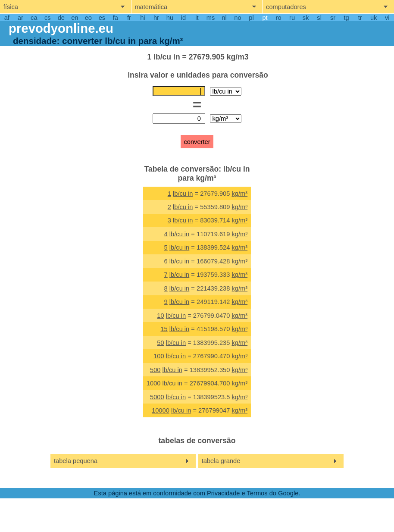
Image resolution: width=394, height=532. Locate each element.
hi (142, 18)
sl (319, 18)
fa (116, 18)
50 (160, 343)
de (61, 18)
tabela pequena (76, 461)
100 (159, 356)
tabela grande (221, 461)
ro (279, 18)
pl (251, 18)
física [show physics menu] (11, 7)
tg (347, 18)
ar (20, 18)
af (7, 18)
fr (129, 18)
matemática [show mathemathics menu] (151, 7)
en (75, 18)
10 (160, 316)
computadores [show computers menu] (286, 7)
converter (197, 142)
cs (48, 18)
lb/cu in (183, 194)
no (238, 18)
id (183, 18)
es (102, 18)
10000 (161, 410)
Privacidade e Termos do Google (253, 493)
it (197, 18)
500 (155, 370)
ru (292, 18)
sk (306, 18)
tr (360, 18)
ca (34, 18)
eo (88, 18)
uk (374, 18)
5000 (157, 397)
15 (164, 329)
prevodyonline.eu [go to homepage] (61, 28)
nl (224, 18)
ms (211, 18)
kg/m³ (240, 194)
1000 (154, 383)
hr (156, 18)
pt (265, 18)
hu (170, 18)
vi (387, 18)
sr (333, 18)
